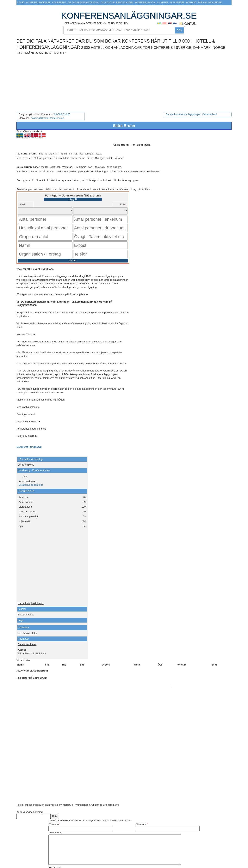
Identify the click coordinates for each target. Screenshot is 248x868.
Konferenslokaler (38, 3)
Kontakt (191, 3)
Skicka (73, 247)
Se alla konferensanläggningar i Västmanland (191, 114)
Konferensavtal (145, 3)
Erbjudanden (125, 3)
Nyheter (163, 3)
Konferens (59, 3)
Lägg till (73, 199)
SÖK (179, 30)
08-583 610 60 (62, 114)
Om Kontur (108, 3)
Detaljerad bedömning (31, 471)
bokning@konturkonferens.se (47, 118)
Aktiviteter (177, 3)
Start (21, 3)
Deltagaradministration (84, 3)
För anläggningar (210, 3)
